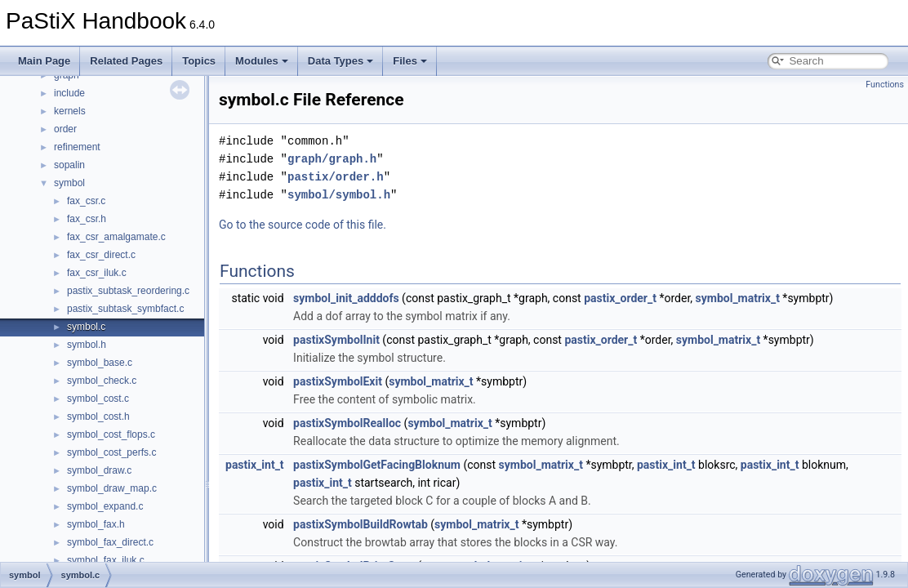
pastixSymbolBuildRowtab (361, 524)
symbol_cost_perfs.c (111, 452)
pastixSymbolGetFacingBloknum (377, 465)
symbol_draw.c (99, 470)
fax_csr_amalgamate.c (116, 237)
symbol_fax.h (96, 524)
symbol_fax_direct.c (110, 542)
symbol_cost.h (98, 416)
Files (410, 61)
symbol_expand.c (105, 506)
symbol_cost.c (98, 399)
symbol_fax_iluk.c (106, 560)
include (69, 93)
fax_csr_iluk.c (97, 273)
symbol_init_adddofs (346, 298)
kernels (70, 111)
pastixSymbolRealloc (347, 423)
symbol (69, 183)
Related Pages (126, 61)
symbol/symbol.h (339, 195)
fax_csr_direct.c (101, 255)
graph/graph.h (332, 159)
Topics (199, 61)
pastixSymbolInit (336, 340)
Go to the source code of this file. (303, 225)
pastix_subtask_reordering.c (128, 291)
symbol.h (87, 345)
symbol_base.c (100, 363)
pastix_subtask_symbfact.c (125, 309)
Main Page (44, 61)
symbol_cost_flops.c (111, 434)
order (65, 129)
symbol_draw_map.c (112, 488)
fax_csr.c (86, 201)
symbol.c (86, 327)
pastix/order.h (336, 177)
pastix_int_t (255, 465)
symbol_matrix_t (738, 298)
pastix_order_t (620, 298)
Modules (262, 61)
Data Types (340, 61)
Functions (885, 85)
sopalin (69, 165)
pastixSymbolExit (338, 381)
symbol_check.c (102, 381)
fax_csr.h (87, 219)
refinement (77, 147)
